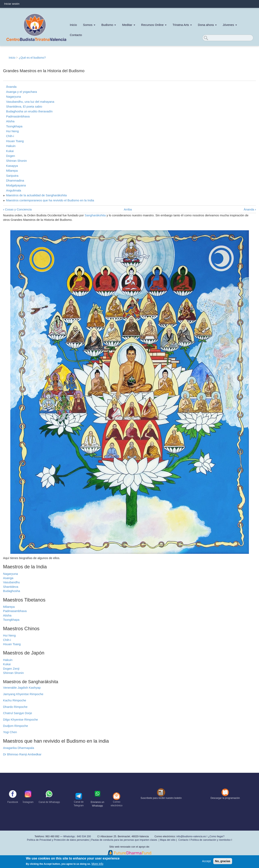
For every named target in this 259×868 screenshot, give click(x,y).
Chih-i (10, 136)
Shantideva (11, 587)
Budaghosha (12, 591)
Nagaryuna (13, 97)
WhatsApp (69, 836)
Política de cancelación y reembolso (210, 840)
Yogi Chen (10, 732)
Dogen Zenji (11, 669)
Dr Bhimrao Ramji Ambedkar (22, 754)
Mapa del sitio (168, 840)
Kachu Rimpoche (15, 700)
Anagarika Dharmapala (19, 748)
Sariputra (12, 176)
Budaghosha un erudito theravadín (29, 111)
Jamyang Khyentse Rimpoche (23, 694)
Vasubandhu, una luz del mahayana (30, 102)
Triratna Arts (182, 25)
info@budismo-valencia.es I (192, 836)
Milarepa (12, 171)
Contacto (76, 35)
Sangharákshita (95, 215)
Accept (206, 861)
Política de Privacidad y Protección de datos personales (58, 840)
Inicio (73, 25)
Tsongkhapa (14, 126)
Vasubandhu (11, 582)
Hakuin (11, 146)
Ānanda (11, 87)
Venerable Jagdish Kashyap (22, 688)
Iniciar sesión (12, 4)
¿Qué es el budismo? (32, 58)
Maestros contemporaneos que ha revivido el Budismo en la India (50, 200)
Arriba (128, 209)
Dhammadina (15, 180)
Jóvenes (230, 25)
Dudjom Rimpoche (15, 726)
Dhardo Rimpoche (15, 707)
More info (97, 864)
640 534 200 (84, 836)
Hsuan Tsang (15, 141)
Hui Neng (12, 131)
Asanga (8, 578)
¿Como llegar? (216, 836)
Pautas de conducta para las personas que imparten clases (124, 840)
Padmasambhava (15, 611)
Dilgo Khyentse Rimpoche (20, 719)
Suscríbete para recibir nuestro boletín (161, 798)
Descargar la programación (225, 798)
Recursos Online (154, 25)
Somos (89, 25)
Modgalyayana (16, 185)
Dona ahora (207, 25)
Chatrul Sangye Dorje (18, 713)
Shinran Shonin (16, 161)
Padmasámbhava (18, 116)
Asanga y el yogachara (21, 92)
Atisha (10, 121)
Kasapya (12, 166)
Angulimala (14, 190)
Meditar (128, 25)
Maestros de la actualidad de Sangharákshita (36, 195)
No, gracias (223, 861)
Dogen (11, 156)
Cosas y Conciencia (17, 209)
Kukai (10, 151)
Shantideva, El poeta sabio (24, 106)
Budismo (109, 25)
